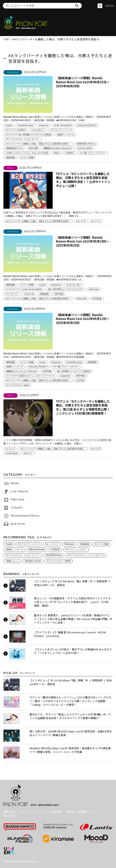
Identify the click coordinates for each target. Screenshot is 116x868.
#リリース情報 (27, 158)
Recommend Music (25, 516)
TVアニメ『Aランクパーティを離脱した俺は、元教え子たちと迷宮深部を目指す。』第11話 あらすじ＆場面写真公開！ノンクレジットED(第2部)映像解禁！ (83, 407)
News (15, 483)
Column (16, 508)
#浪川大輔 (33, 148)
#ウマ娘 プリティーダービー (93, 153)
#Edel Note (94, 289)
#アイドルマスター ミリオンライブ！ (23, 139)
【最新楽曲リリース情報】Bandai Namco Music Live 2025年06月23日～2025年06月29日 (83, 82)
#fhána (56, 153)
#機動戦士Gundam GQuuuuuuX (57, 148)
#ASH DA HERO (85, 148)
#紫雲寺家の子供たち (86, 144)
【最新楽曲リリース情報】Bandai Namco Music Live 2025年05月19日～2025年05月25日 (83, 241)
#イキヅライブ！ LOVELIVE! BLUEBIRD (24, 289)
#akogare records (33, 561)
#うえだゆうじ (38, 130)
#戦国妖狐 (44, 294)
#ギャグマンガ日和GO (16, 130)
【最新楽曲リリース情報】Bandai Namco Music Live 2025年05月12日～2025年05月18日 (83, 319)
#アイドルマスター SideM (17, 385)
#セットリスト (52, 544)
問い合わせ (11, 816)
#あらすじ (28, 453)
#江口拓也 (97, 299)
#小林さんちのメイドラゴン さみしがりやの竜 (27, 153)
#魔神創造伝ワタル (14, 148)
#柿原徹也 (92, 362)
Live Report (19, 492)
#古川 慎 (80, 380)
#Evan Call (29, 294)
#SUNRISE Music (26, 125)
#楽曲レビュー (12, 561)
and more (18, 524)
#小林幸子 (70, 153)
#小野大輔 (47, 371)
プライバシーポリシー (33, 812)
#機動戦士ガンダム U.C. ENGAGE (21, 371)
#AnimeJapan (12, 453)
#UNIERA (55, 550)
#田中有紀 (59, 294)
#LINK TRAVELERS (63, 125)
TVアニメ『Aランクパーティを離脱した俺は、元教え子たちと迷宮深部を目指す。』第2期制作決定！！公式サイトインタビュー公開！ (83, 180)
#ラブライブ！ (12, 294)
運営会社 (9, 812)
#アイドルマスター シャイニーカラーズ (86, 555)
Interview (18, 500)
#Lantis (9, 125)
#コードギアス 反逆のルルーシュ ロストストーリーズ (30, 376)
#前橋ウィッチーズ (65, 135)
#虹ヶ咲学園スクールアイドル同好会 (74, 371)
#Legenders (65, 376)
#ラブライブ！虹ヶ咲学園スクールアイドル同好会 (28, 135)
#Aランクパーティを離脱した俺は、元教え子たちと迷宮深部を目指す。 (38, 144)
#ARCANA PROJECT (87, 125)
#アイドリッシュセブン (76, 550)
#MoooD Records (37, 550)
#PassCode (81, 299)
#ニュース (96, 221)
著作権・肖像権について (82, 812)
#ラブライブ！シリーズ (61, 130)
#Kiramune (44, 125)
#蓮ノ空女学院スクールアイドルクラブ (65, 289)
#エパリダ (81, 221)
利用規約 (57, 812)
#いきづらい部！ (74, 285)
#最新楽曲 (10, 158)
